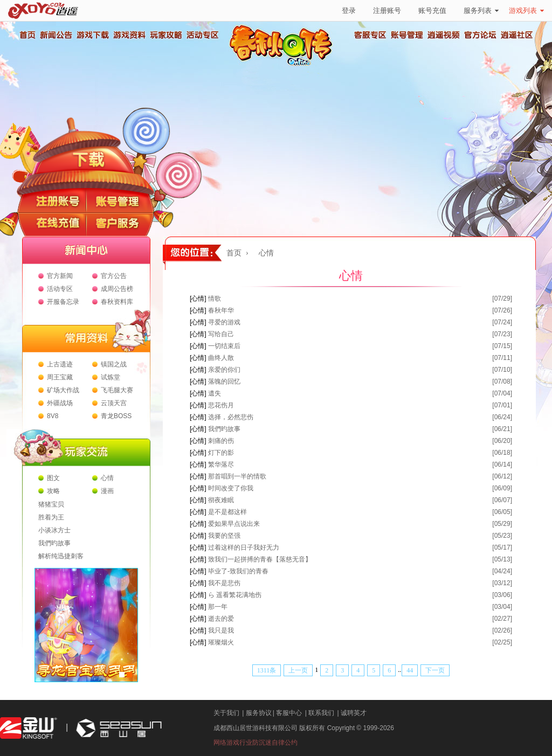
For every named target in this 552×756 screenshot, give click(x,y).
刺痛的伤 (221, 441)
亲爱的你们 (224, 370)
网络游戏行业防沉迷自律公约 (256, 743)
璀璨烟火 (221, 642)
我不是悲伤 (224, 583)
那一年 (218, 607)
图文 (53, 478)
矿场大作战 (63, 390)
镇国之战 (114, 364)
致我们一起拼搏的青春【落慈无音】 (260, 559)
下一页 (435, 670)
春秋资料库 (117, 302)
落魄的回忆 (224, 382)
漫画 (107, 491)
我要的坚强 (224, 536)
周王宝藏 (60, 377)
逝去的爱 (221, 619)
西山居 (118, 728)
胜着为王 (51, 517)
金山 (29, 728)
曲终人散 (221, 358)
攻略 (53, 491)
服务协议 (259, 713)
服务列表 (481, 11)
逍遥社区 (517, 35)
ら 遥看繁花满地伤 (235, 595)
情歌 (215, 299)
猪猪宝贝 (51, 504)
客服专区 (370, 35)
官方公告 (114, 276)
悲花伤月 (221, 405)
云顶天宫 (114, 403)
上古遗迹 (60, 364)
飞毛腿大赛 (117, 390)
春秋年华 (221, 310)
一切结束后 (224, 346)
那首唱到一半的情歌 (237, 476)
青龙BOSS (116, 416)
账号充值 (432, 11)
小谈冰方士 (54, 530)
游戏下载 (92, 35)
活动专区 (202, 35)
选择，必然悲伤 (231, 417)
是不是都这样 (227, 512)
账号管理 (407, 35)
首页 (27, 35)
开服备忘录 (63, 302)
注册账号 (387, 11)
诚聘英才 (354, 713)
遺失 (215, 393)
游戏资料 (129, 35)
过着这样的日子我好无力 (244, 547)
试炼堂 (111, 377)
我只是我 (221, 630)
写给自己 (221, 334)
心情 (107, 478)
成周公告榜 (117, 289)
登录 (349, 11)
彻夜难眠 (221, 500)
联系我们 (321, 713)
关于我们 (226, 713)
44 (410, 670)
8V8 (53, 416)
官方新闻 (60, 276)
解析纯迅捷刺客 (61, 556)
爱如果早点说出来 (234, 524)
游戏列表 (526, 11)
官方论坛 (480, 35)
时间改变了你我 (231, 488)
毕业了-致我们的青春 (238, 571)
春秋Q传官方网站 (284, 65)
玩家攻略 (165, 35)
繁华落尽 (221, 464)
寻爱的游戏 (224, 322)
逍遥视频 (444, 35)
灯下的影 (221, 453)
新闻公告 (56, 35)
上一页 (298, 670)
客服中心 (289, 713)
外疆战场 (60, 403)
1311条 (267, 670)
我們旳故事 (54, 543)
